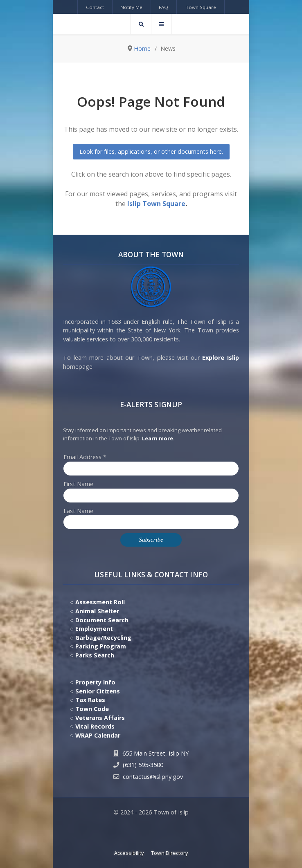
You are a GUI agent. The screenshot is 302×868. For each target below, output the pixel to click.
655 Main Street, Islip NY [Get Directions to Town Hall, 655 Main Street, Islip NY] (156, 753)
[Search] (141, 24)
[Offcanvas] (161, 24)
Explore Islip (221, 358)
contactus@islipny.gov (153, 777)
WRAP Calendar (98, 735)
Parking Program (101, 646)
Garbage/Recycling (103, 638)
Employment (94, 629)
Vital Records (95, 726)
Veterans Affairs (100, 718)
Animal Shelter (97, 611)
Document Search (102, 620)
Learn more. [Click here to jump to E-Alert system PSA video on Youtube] (158, 438)
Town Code (92, 709)
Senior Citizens (98, 691)
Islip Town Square (156, 204)
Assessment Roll (100, 602)
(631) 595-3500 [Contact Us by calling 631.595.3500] (143, 765)
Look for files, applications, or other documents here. (151, 151)
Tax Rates (90, 700)
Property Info (95, 682)
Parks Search (95, 655)
